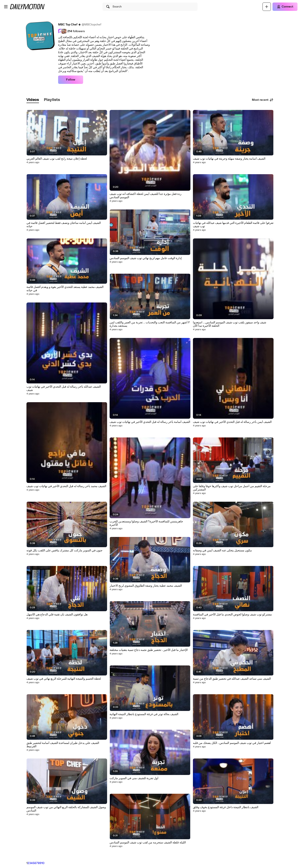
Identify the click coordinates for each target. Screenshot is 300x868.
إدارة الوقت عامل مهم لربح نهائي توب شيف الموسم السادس (146, 258)
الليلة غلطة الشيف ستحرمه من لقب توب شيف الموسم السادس (148, 843)
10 (43, 863)
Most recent (263, 100)
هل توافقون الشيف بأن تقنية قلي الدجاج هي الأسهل (57, 615)
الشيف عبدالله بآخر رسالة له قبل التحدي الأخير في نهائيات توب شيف (64, 388)
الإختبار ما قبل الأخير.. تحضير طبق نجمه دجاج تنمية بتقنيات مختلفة (149, 650)
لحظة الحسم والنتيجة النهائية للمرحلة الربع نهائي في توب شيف (64, 679)
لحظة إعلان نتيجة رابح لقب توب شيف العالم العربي (57, 159)
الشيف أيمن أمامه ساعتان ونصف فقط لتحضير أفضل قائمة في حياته (64, 225)
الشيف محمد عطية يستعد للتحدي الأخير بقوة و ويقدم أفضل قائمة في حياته (65, 289)
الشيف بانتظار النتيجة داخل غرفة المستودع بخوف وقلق (226, 807)
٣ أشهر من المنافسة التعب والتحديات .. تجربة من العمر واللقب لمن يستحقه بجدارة (150, 324)
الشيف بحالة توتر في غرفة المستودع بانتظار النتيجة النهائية (144, 714)
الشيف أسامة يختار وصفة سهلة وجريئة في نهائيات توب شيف (229, 159)
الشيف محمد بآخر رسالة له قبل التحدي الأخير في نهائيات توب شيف (66, 486)
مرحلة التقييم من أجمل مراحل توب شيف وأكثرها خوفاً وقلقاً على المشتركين (232, 488)
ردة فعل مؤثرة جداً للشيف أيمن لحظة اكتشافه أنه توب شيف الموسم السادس (146, 196)
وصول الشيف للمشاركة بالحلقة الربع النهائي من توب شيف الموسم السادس (66, 809)
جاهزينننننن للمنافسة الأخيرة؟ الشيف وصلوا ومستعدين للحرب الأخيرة (146, 523)
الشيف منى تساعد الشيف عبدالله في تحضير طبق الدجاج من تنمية (232, 679)
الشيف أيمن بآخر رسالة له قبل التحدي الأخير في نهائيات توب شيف (232, 422)
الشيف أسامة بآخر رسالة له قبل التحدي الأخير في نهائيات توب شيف (150, 422)
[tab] (33, 100)
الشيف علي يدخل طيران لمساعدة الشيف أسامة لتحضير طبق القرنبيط (63, 745)
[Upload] (267, 7)
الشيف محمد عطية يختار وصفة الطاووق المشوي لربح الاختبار (146, 586)
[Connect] (285, 7)
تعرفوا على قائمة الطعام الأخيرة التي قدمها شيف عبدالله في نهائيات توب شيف (233, 225)
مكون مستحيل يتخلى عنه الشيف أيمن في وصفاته (222, 551)
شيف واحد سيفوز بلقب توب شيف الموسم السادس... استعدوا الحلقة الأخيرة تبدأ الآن (230, 324)
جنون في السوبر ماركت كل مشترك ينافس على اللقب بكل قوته (64, 551)
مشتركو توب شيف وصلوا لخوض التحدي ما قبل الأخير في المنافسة (232, 615)
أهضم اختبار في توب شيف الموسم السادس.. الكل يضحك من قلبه (232, 743)
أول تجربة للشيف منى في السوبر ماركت (134, 778)
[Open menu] (6, 7)
